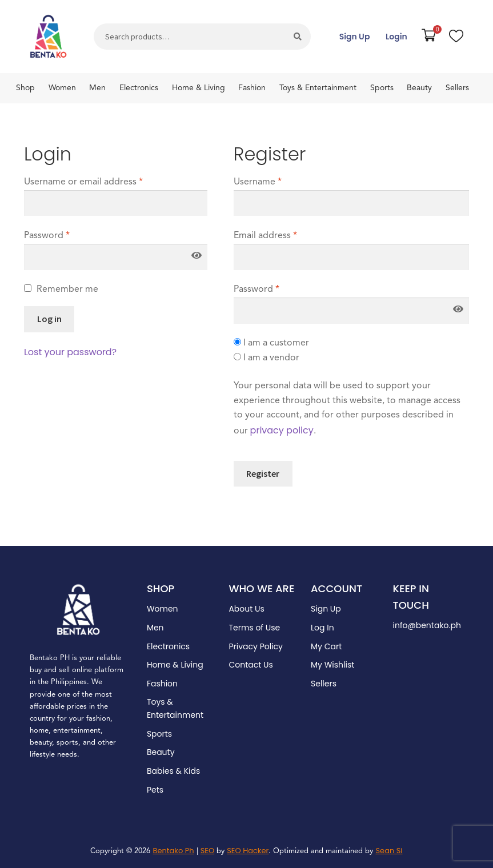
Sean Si (389, 851)
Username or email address (83, 182)
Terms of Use (254, 628)
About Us (246, 609)
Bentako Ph (173, 851)
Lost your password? (70, 352)
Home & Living (199, 88)
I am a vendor (266, 358)
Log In (322, 628)
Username (258, 182)
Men (97, 88)
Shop (25, 88)
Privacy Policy (256, 646)
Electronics (139, 88)
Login (396, 37)
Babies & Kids (173, 771)
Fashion (252, 88)
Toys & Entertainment (318, 88)
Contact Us (250, 665)
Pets (155, 790)
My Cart (326, 646)
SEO (208, 851)
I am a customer (271, 343)
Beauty (419, 88)
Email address (265, 236)
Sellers (457, 88)
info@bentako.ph (427, 625)
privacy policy (282, 430)
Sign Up (355, 37)
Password (47, 236)
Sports (382, 88)
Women (62, 88)
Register (263, 473)
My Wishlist (332, 665)
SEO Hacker (248, 851)
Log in (49, 319)
